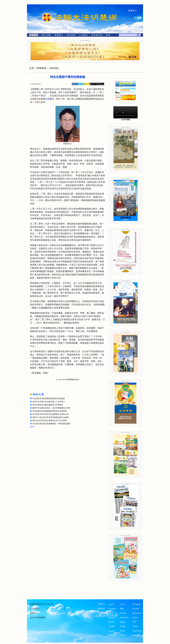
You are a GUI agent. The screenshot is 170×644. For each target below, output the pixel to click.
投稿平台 (34, 613)
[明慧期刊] (58, 35)
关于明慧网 (35, 609)
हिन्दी (122, 609)
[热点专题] (46, 35)
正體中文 (101, 604)
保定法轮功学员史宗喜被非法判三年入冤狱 (50, 421)
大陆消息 (54, 68)
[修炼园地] (71, 35)
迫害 (47, 99)
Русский (136, 609)
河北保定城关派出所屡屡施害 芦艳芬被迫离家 (51, 424)
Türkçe (135, 626)
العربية (111, 604)
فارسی (111, 631)
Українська (137, 631)
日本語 (123, 626)
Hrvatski (123, 613)
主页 (32, 68)
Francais (112, 635)
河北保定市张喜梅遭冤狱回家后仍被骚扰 (49, 399)
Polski (122, 635)
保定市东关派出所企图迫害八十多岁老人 (49, 402)
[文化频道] (83, 35)
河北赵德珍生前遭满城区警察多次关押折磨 (50, 411)
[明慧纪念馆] (97, 35)
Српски (135, 617)
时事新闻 (41, 68)
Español (112, 626)
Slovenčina (137, 613)
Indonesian (124, 617)
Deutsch (112, 617)
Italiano (123, 622)
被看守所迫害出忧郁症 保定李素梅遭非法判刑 (51, 408)
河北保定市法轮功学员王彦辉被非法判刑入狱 (50, 414)
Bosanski (112, 609)
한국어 (123, 631)
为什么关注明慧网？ (38, 618)
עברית (122, 604)
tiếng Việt (136, 635)
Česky (111, 613)
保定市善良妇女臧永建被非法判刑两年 (48, 405)
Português (136, 604)
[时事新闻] (33, 35)
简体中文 (101, 609)
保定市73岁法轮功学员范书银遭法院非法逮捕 (50, 417)
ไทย (134, 622)
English (112, 622)
